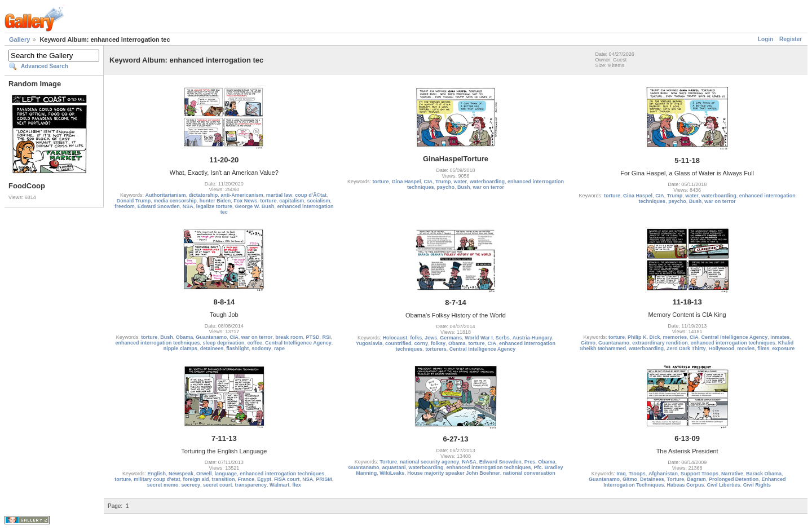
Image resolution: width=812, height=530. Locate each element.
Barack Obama (764, 474)
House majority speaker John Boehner (454, 473)
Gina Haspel (406, 182)
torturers (436, 349)
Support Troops (700, 474)
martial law (279, 195)
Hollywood (722, 348)
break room (289, 337)
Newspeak (181, 474)
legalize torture (214, 206)
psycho (445, 187)
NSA (188, 206)
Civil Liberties (724, 485)
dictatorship (204, 195)
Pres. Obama (540, 462)
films (763, 348)
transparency (251, 485)
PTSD (312, 337)
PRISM (324, 479)
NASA (469, 462)
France (246, 479)
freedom (125, 206)
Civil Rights (757, 485)
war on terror (489, 187)
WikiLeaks (392, 473)
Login (765, 39)
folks (416, 338)
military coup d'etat (157, 479)
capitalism (292, 201)
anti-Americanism (242, 195)
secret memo (163, 485)
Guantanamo (211, 337)
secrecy (191, 485)
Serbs (503, 338)
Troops (637, 474)
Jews (431, 338)
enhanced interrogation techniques (157, 343)
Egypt (264, 479)
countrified (398, 343)
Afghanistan (663, 474)
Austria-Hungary (533, 338)
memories (675, 337)
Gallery (19, 39)
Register (791, 39)
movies (746, 348)
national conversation (529, 473)
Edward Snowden (159, 206)
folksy (438, 343)
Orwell (204, 474)
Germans (451, 338)
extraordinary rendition (660, 343)
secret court (218, 485)
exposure (783, 348)
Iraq (621, 474)
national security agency (429, 462)
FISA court (287, 479)
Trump (443, 182)
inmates (780, 337)
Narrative (732, 474)
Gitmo (588, 343)
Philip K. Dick (644, 337)
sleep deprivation (223, 343)
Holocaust (395, 338)
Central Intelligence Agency (298, 343)
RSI (326, 337)
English (157, 474)
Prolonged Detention (734, 479)
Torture (388, 462)
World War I (479, 338)
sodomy (261, 348)
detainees (212, 348)
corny (421, 343)
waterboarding (487, 182)
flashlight (237, 348)
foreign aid (196, 479)
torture (268, 201)
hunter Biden (215, 201)
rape (279, 348)
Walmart (279, 485)
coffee (255, 343)
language (226, 474)
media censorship (175, 201)
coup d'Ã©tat (311, 195)
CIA (428, 182)
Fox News (245, 201)
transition (224, 479)
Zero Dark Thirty (686, 348)
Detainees (652, 479)
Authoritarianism (166, 195)
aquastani (394, 467)
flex (297, 485)
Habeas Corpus (686, 485)
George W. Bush (255, 206)
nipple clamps (180, 348)
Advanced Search (45, 66)
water (461, 182)
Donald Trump (134, 201)
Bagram (696, 479)
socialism (318, 201)
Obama (185, 337)
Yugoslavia (369, 343)
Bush (464, 187)
